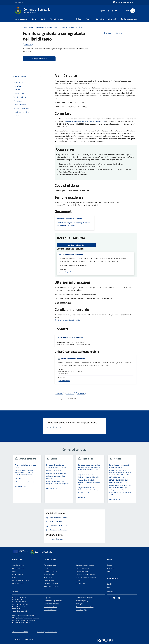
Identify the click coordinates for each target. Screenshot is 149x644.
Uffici (14, 571)
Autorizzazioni (48, 577)
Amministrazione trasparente (85, 598)
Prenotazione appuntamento (53, 601)
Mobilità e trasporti (82, 571)
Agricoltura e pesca (50, 565)
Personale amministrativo (21, 580)
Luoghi (109, 584)
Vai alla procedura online (76, 245)
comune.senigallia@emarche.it (25, 620)
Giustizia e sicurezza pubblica (85, 565)
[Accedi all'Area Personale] (123, 2)
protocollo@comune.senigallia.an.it (28, 618)
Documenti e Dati (18, 583)
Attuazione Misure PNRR (20, 632)
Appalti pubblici (49, 574)
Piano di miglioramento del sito (47, 632)
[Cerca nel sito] (133, 11)
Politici (14, 577)
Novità (34, 19)
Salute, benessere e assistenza (85, 574)
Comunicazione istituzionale (106, 19)
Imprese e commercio (82, 568)
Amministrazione (21, 19)
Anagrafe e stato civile (51, 571)
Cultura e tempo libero (51, 583)
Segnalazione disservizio (52, 604)
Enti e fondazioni (18, 574)
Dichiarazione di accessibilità (85, 607)
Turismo (89, 19)
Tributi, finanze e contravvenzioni (86, 577)
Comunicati (111, 568)
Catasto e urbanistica (51, 580)
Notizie (109, 565)
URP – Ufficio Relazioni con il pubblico (24, 616)
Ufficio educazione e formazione (71, 254)
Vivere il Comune (57, 19)
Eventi (109, 587)
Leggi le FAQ (48, 598)
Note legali (79, 604)
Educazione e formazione (52, 587)
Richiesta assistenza (50, 607)
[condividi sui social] (107, 33)
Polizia (79, 19)
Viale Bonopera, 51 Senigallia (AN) (76, 265)
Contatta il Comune (50, 610)
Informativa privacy (82, 601)
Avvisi (109, 571)
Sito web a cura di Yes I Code (24, 639)
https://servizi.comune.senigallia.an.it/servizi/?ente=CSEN (84, 121)
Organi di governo (18, 565)
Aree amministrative (19, 568)
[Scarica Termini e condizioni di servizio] (67, 320)
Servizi (43, 19)
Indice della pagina (27, 76)
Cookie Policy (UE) (81, 610)
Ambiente (47, 568)
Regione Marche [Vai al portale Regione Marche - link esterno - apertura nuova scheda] (19, 2)
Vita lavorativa (80, 583)
